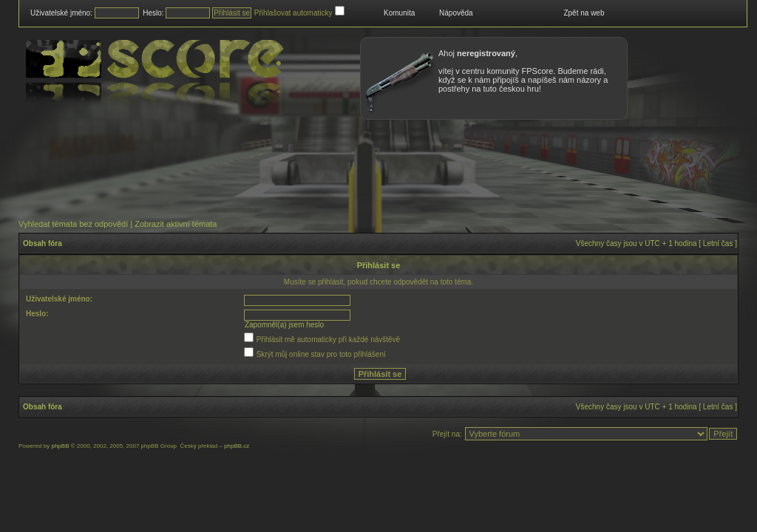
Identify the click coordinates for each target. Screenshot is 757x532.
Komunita (399, 13)
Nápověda (456, 13)
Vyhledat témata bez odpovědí (73, 224)
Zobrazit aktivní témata (176, 224)
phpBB (60, 446)
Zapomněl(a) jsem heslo (284, 325)
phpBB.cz (237, 446)
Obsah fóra (43, 243)
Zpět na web (584, 13)
